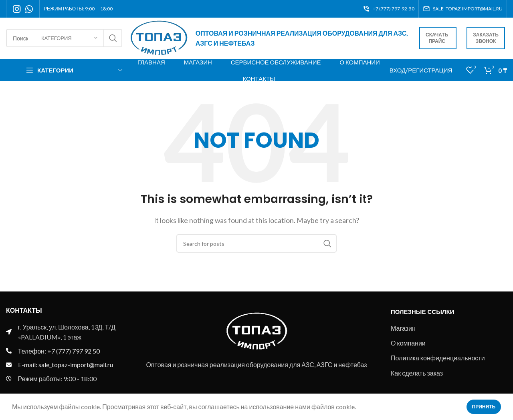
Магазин (403, 329)
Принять (484, 407)
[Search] (256, 244)
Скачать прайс (437, 39)
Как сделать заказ (417, 374)
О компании (408, 344)
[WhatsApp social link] (29, 9)
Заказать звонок (486, 39)
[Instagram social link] (17, 9)
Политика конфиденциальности (438, 359)
